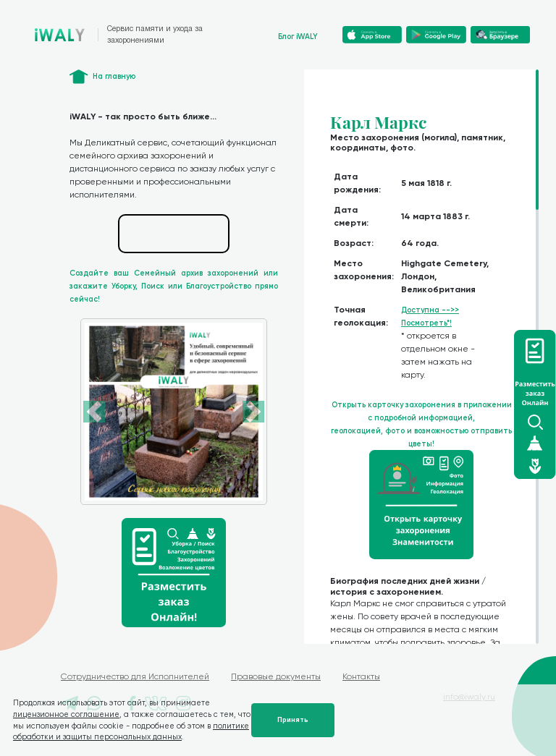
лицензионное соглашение (66, 714)
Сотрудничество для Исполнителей (135, 676)
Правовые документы (276, 676)
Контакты (361, 676)
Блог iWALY (298, 37)
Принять (293, 720)
